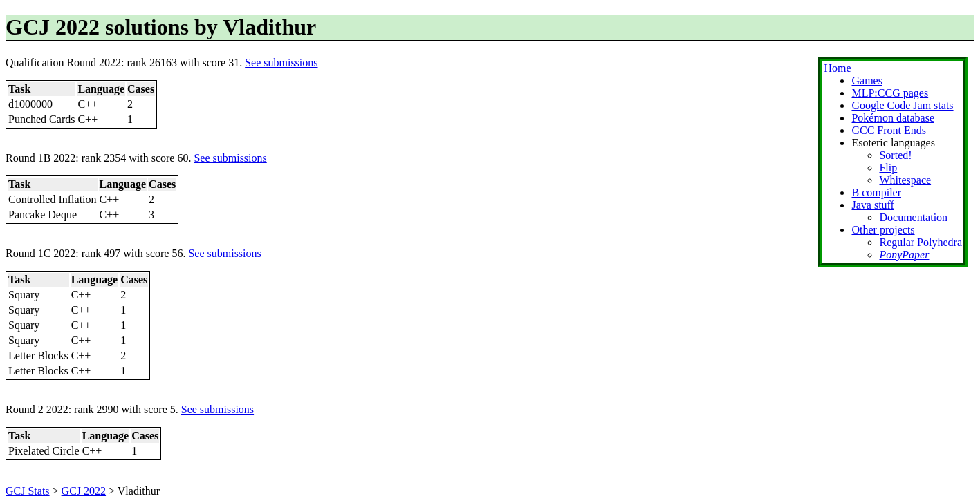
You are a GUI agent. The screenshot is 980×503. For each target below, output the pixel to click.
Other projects (883, 230)
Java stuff (872, 205)
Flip (888, 168)
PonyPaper (904, 255)
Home (837, 68)
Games (867, 80)
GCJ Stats (28, 491)
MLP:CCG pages (890, 93)
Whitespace (905, 180)
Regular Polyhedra (921, 242)
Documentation (913, 217)
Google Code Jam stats (902, 105)
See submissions (281, 63)
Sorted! (895, 155)
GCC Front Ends (889, 130)
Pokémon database (893, 118)
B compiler (876, 192)
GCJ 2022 (84, 491)
